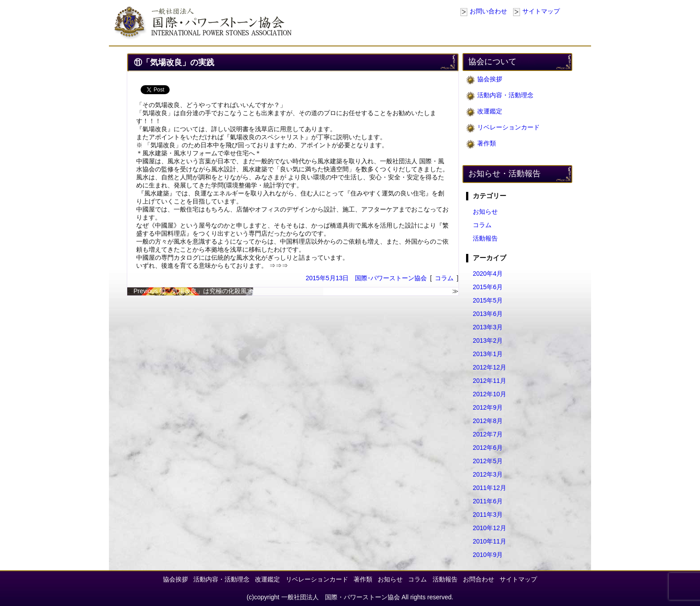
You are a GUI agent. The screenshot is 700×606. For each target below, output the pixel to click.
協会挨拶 (490, 79)
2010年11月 (490, 541)
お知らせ (485, 212)
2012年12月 (490, 367)
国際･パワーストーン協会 (391, 278)
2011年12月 (490, 488)
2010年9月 (488, 555)
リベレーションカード (508, 127)
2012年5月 (488, 461)
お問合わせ (479, 579)
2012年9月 (488, 407)
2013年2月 (488, 340)
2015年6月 (488, 287)
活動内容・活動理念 (505, 95)
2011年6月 (488, 501)
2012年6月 (488, 448)
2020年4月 (488, 274)
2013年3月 (488, 327)
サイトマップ (541, 11)
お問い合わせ (488, 11)
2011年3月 (488, 515)
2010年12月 (490, 528)
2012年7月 (488, 434)
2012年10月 (490, 394)
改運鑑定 (490, 111)
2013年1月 (488, 354)
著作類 (487, 143)
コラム (444, 278)
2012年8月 (488, 421)
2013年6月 (488, 314)
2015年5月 (488, 300)
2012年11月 (490, 381)
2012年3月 (488, 474)
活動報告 (485, 238)
